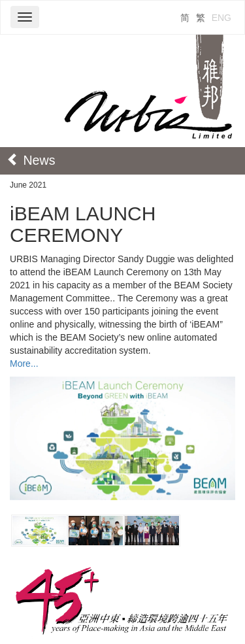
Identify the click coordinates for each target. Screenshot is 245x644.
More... (24, 364)
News (31, 160)
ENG (221, 18)
